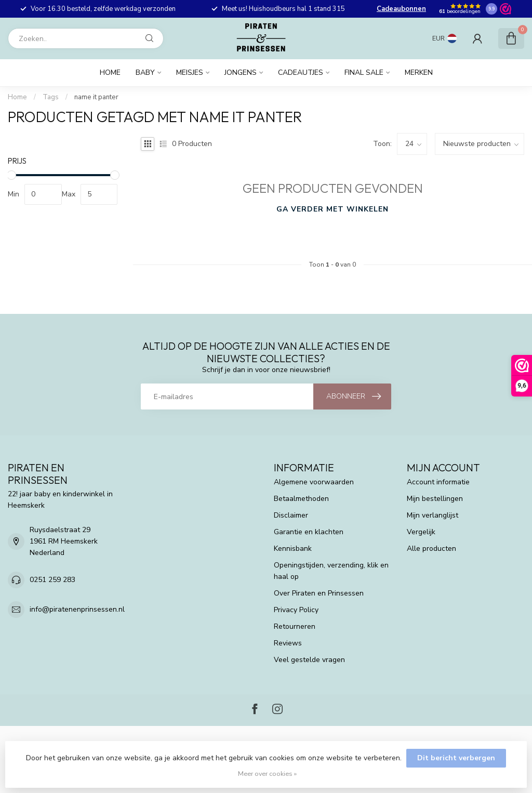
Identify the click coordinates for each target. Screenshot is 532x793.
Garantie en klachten (309, 532)
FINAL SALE (364, 72)
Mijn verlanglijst (433, 515)
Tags (51, 97)
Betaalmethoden (301, 499)
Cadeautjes (301, 72)
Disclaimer (291, 515)
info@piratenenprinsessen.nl (77, 609)
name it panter (96, 97)
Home (110, 72)
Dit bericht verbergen (456, 758)
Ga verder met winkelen (332, 209)
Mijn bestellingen (435, 499)
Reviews (288, 643)
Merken (419, 72)
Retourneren (295, 626)
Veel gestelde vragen (309, 660)
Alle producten (431, 549)
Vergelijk (421, 532)
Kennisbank (293, 549)
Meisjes (190, 72)
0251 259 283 (52, 580)
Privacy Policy (296, 610)
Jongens (241, 72)
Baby (145, 72)
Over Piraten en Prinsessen (319, 593)
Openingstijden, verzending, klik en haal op (331, 571)
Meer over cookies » (267, 774)
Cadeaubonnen (401, 9)
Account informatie (438, 482)
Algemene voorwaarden (314, 482)
